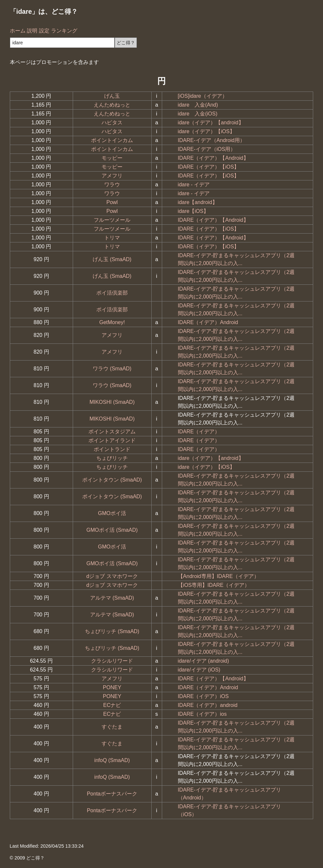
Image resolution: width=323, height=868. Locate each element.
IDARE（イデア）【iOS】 (209, 167)
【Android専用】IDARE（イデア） (218, 576)
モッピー (112, 158)
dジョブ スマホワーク (112, 576)
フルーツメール (112, 220)
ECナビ (112, 705)
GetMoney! (112, 322)
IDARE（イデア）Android (208, 322)
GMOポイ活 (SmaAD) (112, 530)
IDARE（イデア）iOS (203, 696)
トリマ (112, 238)
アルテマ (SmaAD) (112, 598)
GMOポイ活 (112, 513)
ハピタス (112, 123)
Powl (112, 202)
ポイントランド (112, 449)
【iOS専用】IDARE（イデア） (214, 585)
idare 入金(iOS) (198, 114)
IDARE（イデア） (199, 432)
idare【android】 (198, 202)
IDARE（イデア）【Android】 (213, 158)
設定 (44, 31)
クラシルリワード (112, 661)
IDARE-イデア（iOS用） (207, 149)
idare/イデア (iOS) (199, 670)
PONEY (112, 687)
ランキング (64, 31)
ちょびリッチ (112, 458)
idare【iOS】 (193, 211)
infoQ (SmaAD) (112, 760)
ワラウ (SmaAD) (112, 369)
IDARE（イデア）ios (202, 714)
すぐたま (112, 727)
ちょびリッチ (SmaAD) (112, 631)
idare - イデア (194, 185)
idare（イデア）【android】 (211, 123)
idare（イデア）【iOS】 (206, 131)
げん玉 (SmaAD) (112, 259)
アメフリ (112, 176)
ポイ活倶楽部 (112, 293)
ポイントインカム (112, 140)
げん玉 (112, 96)
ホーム (18, 31)
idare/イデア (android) (204, 661)
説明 (32, 31)
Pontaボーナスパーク (112, 794)
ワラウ (112, 185)
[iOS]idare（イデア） (203, 96)
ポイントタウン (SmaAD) (112, 480)
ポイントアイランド (112, 440)
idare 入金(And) (198, 105)
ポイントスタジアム (112, 432)
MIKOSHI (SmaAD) (112, 402)
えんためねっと (112, 105)
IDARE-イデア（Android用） (211, 140)
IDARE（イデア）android (208, 705)
